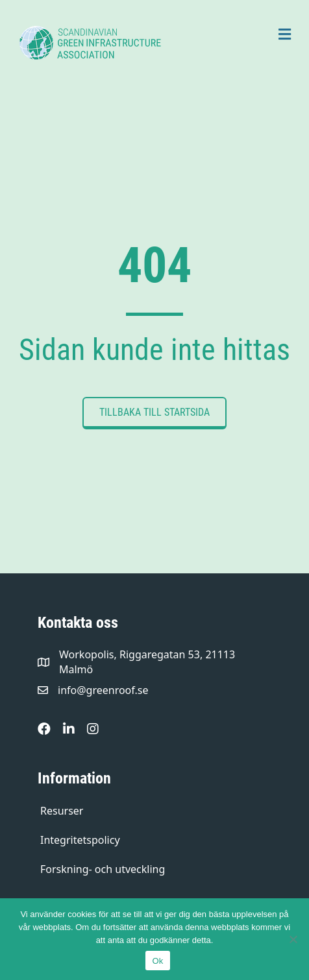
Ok (157, 961)
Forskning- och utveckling (103, 869)
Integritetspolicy (80, 840)
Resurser (62, 811)
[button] (154, 413)
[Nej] (293, 939)
